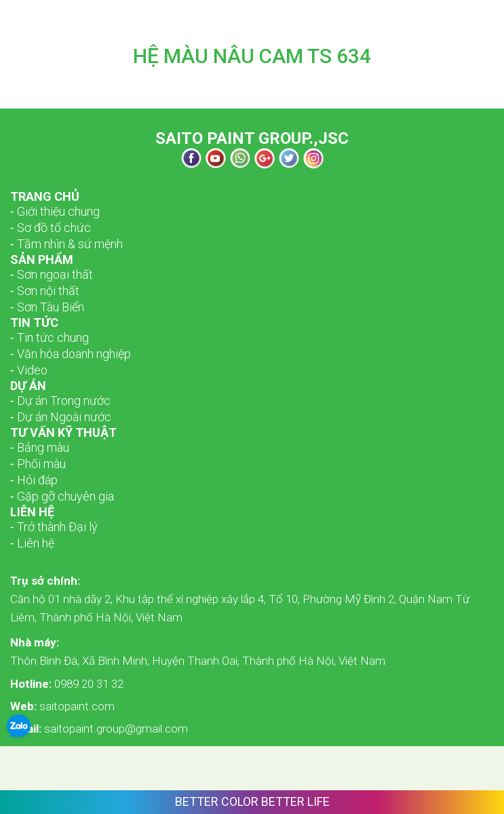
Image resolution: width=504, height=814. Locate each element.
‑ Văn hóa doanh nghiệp (71, 354)
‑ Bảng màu (40, 447)
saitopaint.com (62, 706)
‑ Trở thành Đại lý (54, 527)
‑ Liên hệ (32, 543)
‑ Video (29, 370)
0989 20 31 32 (67, 684)
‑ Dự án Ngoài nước (61, 417)
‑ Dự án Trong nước (60, 401)
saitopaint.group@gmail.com (99, 729)
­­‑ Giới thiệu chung (55, 211)
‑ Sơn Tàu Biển (47, 307)
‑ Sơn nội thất (45, 291)
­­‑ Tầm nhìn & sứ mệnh (66, 244)
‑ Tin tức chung (50, 337)
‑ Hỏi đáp (34, 480)
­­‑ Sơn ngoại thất (52, 274)
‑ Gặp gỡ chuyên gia (62, 496)
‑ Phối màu (38, 464)
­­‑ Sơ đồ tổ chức (51, 228)
